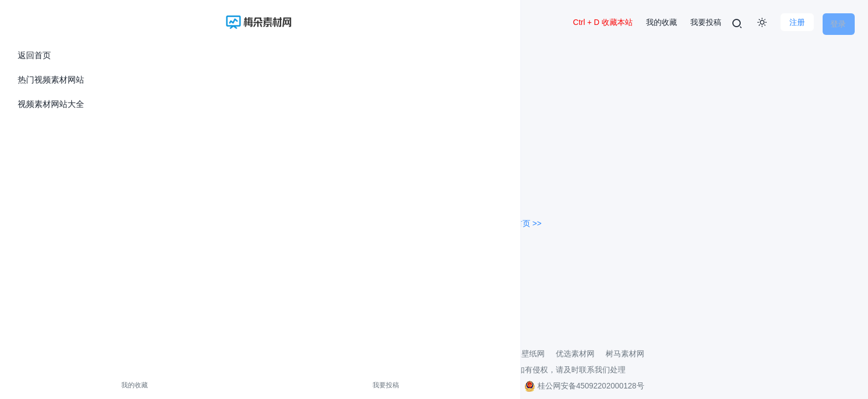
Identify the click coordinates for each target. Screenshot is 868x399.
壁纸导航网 (392, 351)
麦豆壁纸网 (525, 351)
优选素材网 (575, 351)
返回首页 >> (520, 221)
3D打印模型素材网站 (459, 351)
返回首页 (34, 55)
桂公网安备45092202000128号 (584, 383)
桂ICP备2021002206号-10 (470, 383)
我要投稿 (79, 385)
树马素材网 (625, 351)
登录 (838, 22)
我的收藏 (32, 385)
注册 (792, 22)
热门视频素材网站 (51, 80)
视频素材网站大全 (51, 104)
